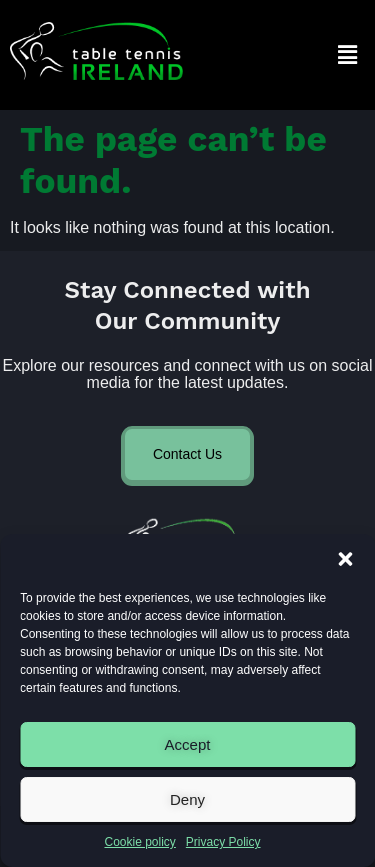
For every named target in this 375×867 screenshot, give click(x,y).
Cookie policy (139, 842)
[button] (345, 559)
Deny (187, 799)
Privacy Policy (223, 842)
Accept (188, 744)
